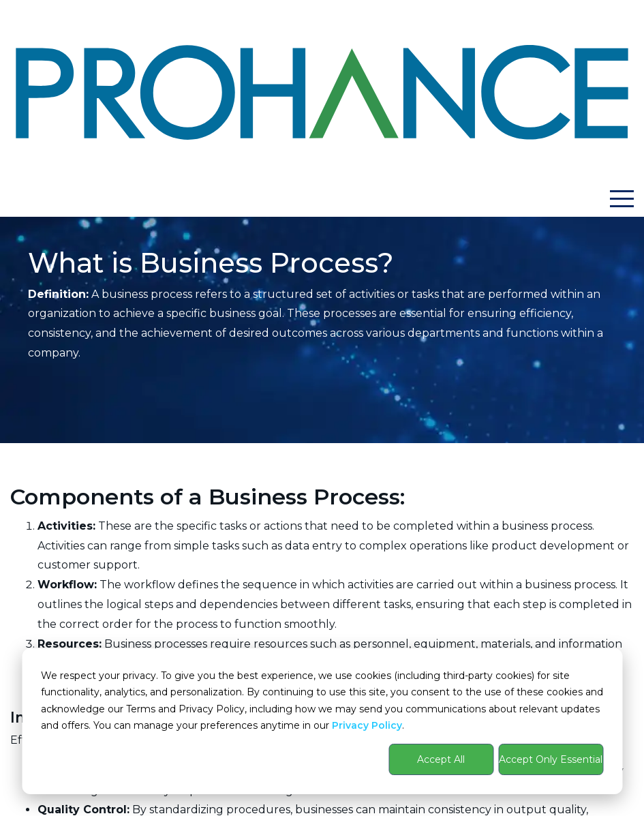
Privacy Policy (367, 725)
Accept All (441, 759)
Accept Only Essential (551, 759)
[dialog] (322, 721)
